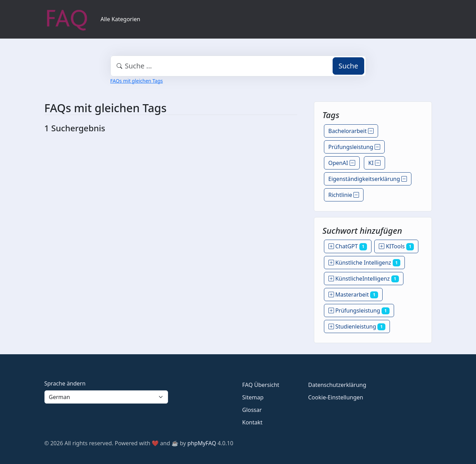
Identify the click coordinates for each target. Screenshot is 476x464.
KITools (396, 246)
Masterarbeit (353, 295)
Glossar (252, 410)
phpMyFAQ (202, 443)
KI (375, 163)
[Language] (106, 397)
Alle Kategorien (121, 19)
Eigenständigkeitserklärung (368, 179)
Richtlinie (344, 195)
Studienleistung (357, 326)
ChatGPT (348, 246)
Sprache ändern (65, 383)
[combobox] (238, 66)
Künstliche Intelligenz (365, 263)
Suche (348, 66)
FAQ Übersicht (261, 385)
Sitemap (253, 397)
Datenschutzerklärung (337, 385)
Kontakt (253, 422)
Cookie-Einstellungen (336, 397)
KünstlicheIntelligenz (364, 279)
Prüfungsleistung (354, 147)
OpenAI (342, 163)
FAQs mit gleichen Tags (137, 81)
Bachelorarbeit (351, 131)
